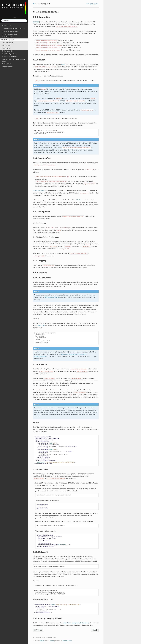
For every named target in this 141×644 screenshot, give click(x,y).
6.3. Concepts (6, 48)
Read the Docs (67, 641)
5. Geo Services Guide (8, 37)
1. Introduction (7, 26)
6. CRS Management (7, 40)
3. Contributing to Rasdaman (11, 31)
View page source (92, 4)
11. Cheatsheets (7, 64)
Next (95, 630)
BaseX (63, 65)
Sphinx (42, 641)
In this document (39, 191)
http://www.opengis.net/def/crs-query (76, 623)
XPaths (79, 200)
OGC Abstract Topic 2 (52, 297)
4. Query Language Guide (9, 34)
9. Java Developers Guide (9, 57)
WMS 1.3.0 (41, 326)
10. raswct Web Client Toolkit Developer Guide (14, 60)
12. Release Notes (7, 67)
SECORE (36, 22)
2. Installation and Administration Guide (14, 29)
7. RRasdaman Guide (8, 51)
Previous (38, 630)
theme (52, 641)
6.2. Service (6, 46)
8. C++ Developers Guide (9, 54)
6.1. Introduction (8, 43)
